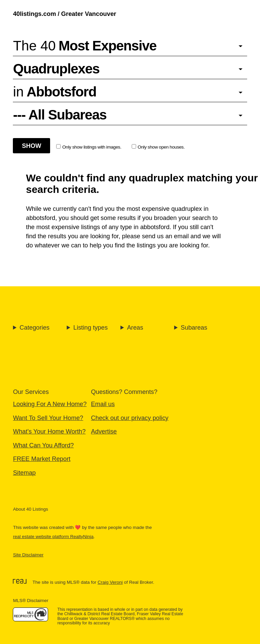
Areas (135, 327)
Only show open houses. (158, 147)
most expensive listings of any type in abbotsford (103, 227)
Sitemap (24, 473)
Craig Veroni (110, 582)
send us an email (165, 236)
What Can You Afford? (43, 445)
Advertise (104, 431)
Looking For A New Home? (50, 404)
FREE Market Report (42, 459)
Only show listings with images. (89, 147)
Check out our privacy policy (130, 418)
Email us (103, 404)
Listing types (90, 327)
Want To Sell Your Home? (48, 418)
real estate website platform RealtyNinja (53, 537)
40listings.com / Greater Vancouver (64, 14)
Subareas (194, 327)
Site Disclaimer (28, 555)
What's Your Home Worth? (49, 431)
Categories (35, 327)
